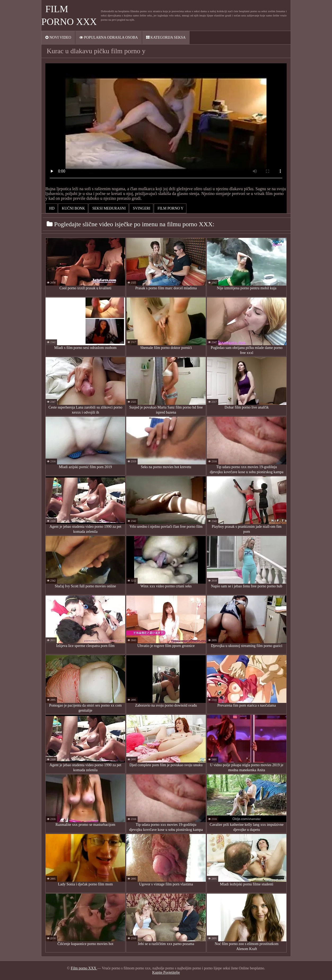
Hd (51, 208)
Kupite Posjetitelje (166, 972)
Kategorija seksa (166, 37)
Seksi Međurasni (109, 208)
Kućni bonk (73, 208)
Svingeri (141, 208)
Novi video (58, 37)
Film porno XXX (84, 968)
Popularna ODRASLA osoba (109, 37)
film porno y (170, 208)
